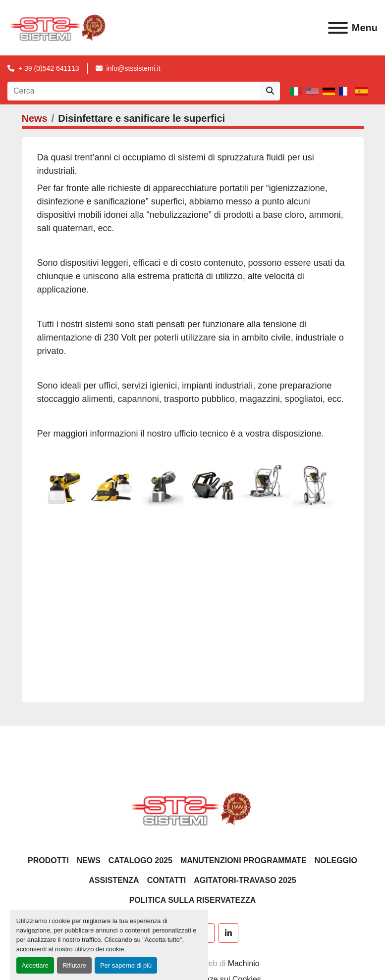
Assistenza (114, 880)
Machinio (244, 963)
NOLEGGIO (336, 860)
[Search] (134, 91)
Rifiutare (74, 965)
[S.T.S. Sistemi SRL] (192, 809)
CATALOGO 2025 (140, 860)
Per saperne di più (126, 965)
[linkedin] (228, 933)
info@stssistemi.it (134, 68)
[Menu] (338, 28)
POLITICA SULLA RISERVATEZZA (193, 900)
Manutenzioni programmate (244, 860)
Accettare (35, 965)
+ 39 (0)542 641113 (49, 68)
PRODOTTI (48, 860)
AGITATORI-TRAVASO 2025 (245, 880)
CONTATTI (167, 880)
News (35, 118)
